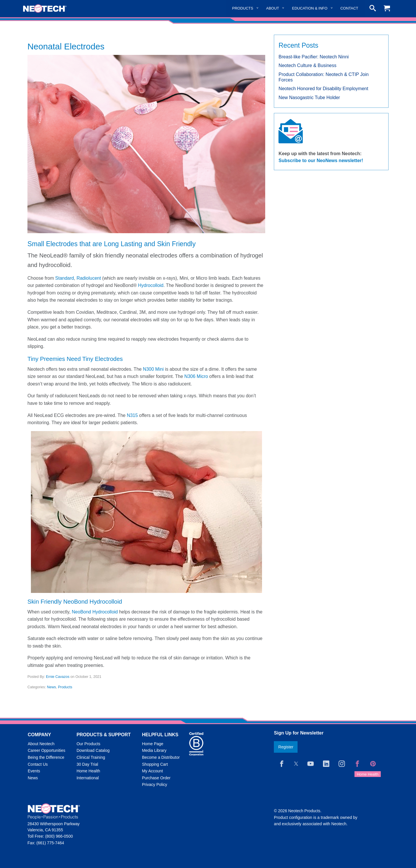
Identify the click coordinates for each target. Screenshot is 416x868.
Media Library (154, 750)
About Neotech (41, 744)
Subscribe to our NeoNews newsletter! (321, 161)
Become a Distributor (161, 757)
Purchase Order (156, 778)
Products (65, 687)
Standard (65, 278)
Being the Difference (46, 757)
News (51, 687)
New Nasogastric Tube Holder (309, 98)
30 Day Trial (87, 764)
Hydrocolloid (151, 285)
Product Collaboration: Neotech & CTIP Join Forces (324, 77)
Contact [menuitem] (349, 8)
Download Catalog (93, 750)
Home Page (153, 744)
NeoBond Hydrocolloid (95, 612)
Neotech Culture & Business (307, 65)
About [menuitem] (273, 8)
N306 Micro (196, 376)
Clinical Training (91, 757)
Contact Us (38, 764)
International (88, 778)
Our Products (88, 744)
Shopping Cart (155, 764)
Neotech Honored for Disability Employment (323, 89)
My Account (152, 771)
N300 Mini (153, 369)
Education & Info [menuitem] (310, 8)
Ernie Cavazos (58, 677)
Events (34, 771)
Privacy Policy (154, 784)
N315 (132, 415)
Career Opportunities (47, 750)
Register (286, 747)
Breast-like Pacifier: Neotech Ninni (314, 57)
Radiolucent (89, 278)
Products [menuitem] (243, 8)
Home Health (88, 771)
